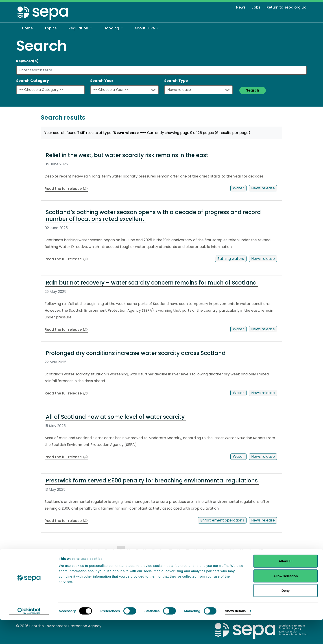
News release (263, 188)
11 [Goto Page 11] (137, 551)
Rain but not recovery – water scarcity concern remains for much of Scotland (151, 283)
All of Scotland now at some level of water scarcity (115, 417)
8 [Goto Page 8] (114, 551)
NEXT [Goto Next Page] (51, 560)
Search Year (102, 81)
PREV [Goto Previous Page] (51, 550)
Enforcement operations (222, 520)
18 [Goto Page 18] (196, 551)
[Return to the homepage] (43, 13)
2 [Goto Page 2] (69, 551)
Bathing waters (231, 259)
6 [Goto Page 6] (99, 551)
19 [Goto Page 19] (205, 551)
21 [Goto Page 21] (223, 551)
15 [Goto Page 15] (171, 551)
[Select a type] (199, 90)
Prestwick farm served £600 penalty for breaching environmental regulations (152, 481)
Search (253, 90)
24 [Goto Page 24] (251, 551)
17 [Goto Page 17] (188, 551)
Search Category (33, 81)
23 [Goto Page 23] (242, 551)
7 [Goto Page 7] (106, 551)
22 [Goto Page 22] (232, 551)
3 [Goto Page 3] (76, 551)
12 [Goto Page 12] (145, 551)
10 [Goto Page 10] (129, 551)
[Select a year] (124, 90)
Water (238, 188)
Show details (235, 635)
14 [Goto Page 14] (162, 551)
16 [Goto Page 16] (179, 551)
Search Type (176, 81)
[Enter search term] (161, 70)
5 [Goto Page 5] (92, 551)
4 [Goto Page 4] (84, 551)
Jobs (256, 7)
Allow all (286, 585)
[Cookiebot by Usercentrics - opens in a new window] (29, 635)
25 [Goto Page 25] (261, 551)
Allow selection (285, 600)
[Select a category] (50, 90)
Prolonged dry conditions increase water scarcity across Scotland (136, 353)
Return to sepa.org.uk (286, 7)
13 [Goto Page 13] (153, 551)
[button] (80, 28)
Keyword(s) (27, 61)
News (241, 7)
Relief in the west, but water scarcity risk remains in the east (127, 155)
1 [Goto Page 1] (62, 551)
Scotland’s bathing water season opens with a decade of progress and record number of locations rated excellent (153, 216)
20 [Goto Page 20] (214, 551)
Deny (286, 614)
